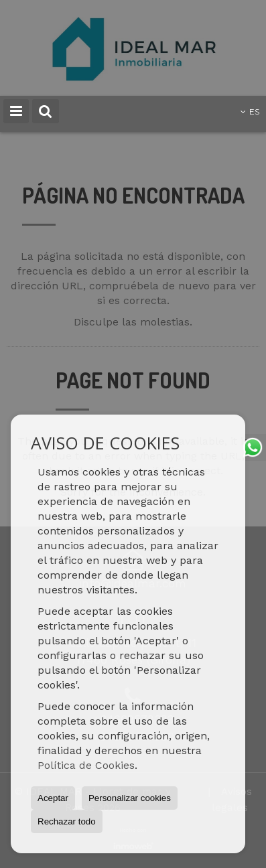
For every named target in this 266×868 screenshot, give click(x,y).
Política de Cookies (86, 765)
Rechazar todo (67, 821)
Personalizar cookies (130, 798)
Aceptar (53, 798)
